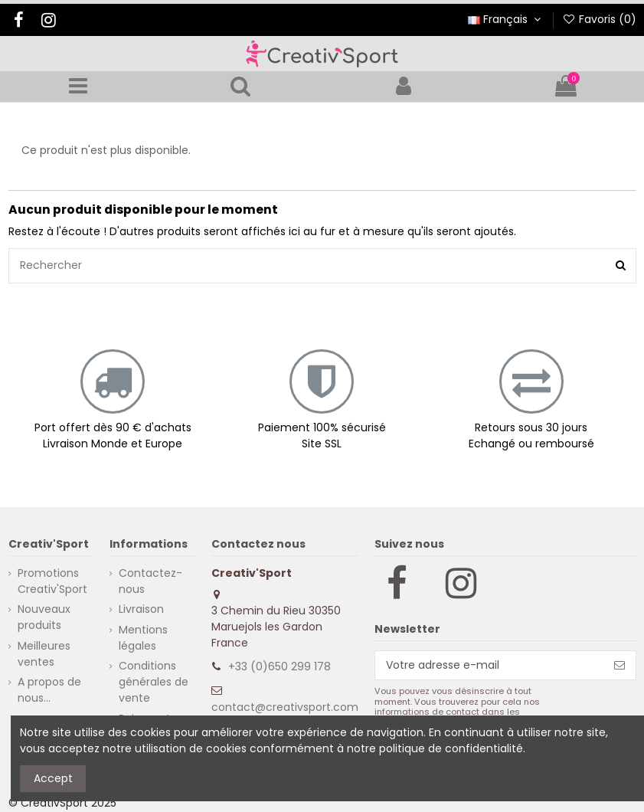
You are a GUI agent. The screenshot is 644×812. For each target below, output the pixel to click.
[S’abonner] (619, 666)
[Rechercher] (621, 265)
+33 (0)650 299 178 (280, 666)
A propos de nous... (49, 690)
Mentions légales (143, 638)
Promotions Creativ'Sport (52, 581)
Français (506, 19)
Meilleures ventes (44, 654)
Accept (53, 778)
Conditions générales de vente (154, 682)
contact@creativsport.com (285, 707)
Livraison (141, 609)
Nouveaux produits (44, 617)
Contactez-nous (150, 581)
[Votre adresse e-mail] (490, 666)
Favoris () (599, 19)
